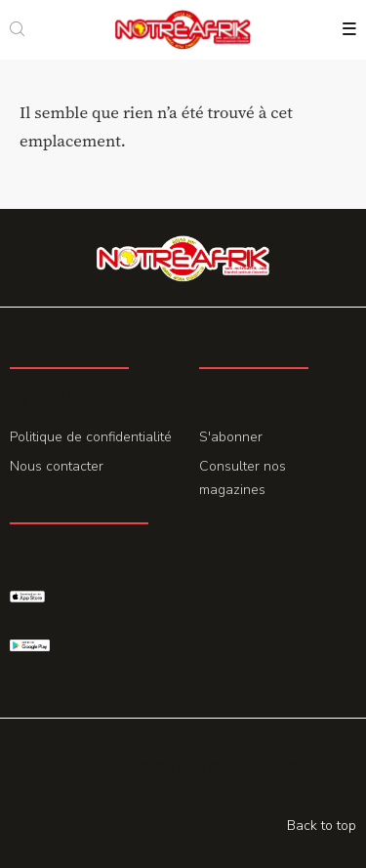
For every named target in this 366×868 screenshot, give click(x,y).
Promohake (316, 765)
